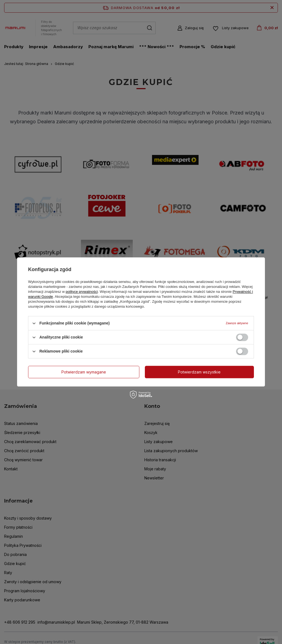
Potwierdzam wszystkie (199, 372)
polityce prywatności (82, 292)
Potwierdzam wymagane (84, 372)
